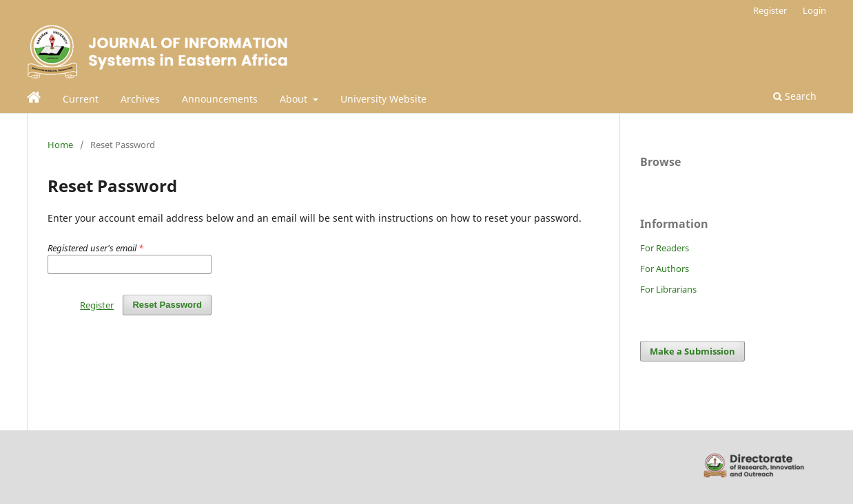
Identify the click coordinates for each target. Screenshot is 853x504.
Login (814, 10)
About (295, 99)
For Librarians (668, 289)
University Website (383, 99)
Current (81, 99)
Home (60, 145)
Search (795, 96)
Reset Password (167, 305)
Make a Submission (692, 351)
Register (770, 10)
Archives (140, 99)
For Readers (665, 248)
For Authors (665, 269)
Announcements (220, 99)
